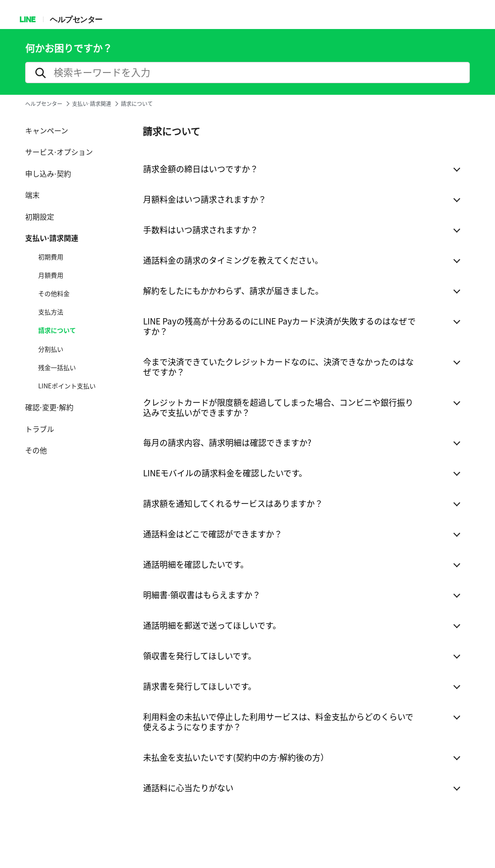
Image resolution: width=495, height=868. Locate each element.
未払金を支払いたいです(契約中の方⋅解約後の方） (236, 757)
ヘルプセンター (76, 19)
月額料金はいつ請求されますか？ (205, 199)
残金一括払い (57, 368)
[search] (247, 73)
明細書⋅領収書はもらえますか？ (202, 595)
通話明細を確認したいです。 (196, 564)
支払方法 (51, 312)
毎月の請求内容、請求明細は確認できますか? (227, 442)
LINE (27, 19)
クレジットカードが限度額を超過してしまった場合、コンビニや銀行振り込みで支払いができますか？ (278, 407)
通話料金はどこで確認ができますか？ (213, 534)
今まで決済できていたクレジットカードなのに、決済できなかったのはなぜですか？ (278, 367)
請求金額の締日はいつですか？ (201, 169)
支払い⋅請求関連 (92, 104)
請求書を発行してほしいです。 (200, 686)
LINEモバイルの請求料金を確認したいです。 (225, 473)
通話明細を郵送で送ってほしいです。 (212, 625)
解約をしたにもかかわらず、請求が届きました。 (233, 290)
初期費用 (51, 257)
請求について (57, 330)
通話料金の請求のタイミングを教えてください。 (233, 260)
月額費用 (51, 275)
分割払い (51, 349)
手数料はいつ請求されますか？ (201, 229)
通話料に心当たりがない (188, 787)
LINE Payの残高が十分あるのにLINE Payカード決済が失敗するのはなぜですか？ (279, 326)
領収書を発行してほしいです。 (200, 655)
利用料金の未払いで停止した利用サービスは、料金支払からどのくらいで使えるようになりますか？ (278, 721)
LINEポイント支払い (67, 386)
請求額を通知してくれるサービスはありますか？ (233, 503)
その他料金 (54, 294)
